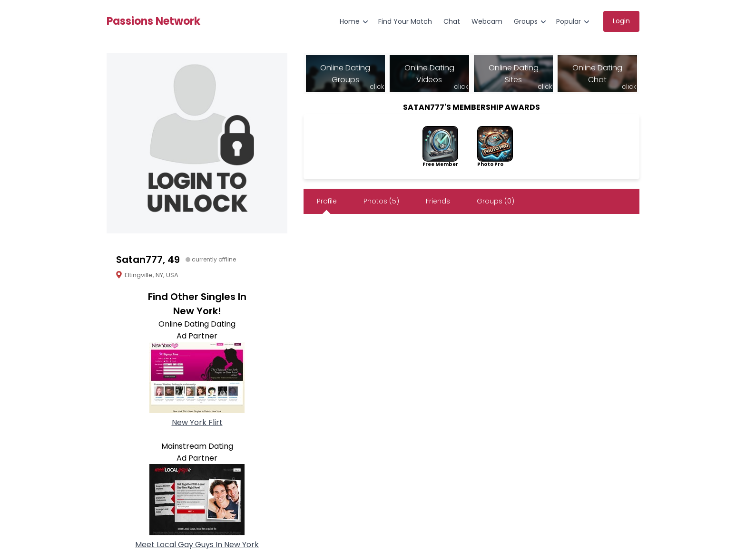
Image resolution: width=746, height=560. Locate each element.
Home (350, 21)
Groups (526, 21)
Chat (452, 21)
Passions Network (153, 21)
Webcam (487, 21)
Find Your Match (405, 21)
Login (621, 21)
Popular (569, 21)
